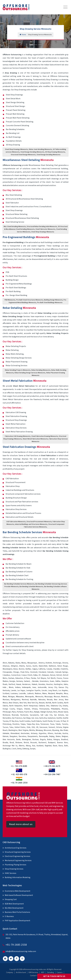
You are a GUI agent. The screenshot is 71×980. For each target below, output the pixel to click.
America (42, 663)
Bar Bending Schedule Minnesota (31, 587)
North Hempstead (31, 706)
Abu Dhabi (64, 730)
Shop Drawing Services (14, 869)
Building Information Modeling (18, 877)
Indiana (18, 687)
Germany (19, 681)
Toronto (65, 724)
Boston (22, 669)
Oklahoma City (56, 706)
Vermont (52, 727)
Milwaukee (20, 697)
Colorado (50, 672)
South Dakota (37, 721)
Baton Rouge (63, 666)
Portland (20, 712)
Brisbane (19, 743)
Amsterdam (25, 733)
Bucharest (42, 743)
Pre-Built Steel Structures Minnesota (30, 300)
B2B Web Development (14, 904)
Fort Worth (51, 678)
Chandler (56, 669)
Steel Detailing (26, 80)
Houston (49, 684)
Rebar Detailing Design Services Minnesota (30, 373)
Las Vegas (21, 691)
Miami (5, 697)
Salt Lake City (46, 715)
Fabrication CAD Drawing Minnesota (18, 436)
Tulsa (11, 727)
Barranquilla (43, 736)
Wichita (32, 730)
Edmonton (19, 678)
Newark (42, 703)
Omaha (65, 706)
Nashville (33, 700)
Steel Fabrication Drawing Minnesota (45, 436)
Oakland (42, 706)
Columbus (6, 675)
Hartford (12, 684)
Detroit (59, 675)
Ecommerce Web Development (18, 891)
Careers (60, 972)
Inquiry (15, 650)
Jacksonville (42, 687)
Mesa (66, 694)
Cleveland (42, 672)
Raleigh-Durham (46, 712)
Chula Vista (24, 672)
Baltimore (52, 666)
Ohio (48, 706)
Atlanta (22, 666)
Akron (5, 663)
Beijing (52, 736)
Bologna (57, 740)
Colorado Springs (61, 672)
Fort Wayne (42, 678)
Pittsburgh (7, 712)
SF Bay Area (14, 721)
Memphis (59, 694)
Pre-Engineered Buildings (26, 237)
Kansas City (63, 687)
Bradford (65, 740)
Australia (58, 733)
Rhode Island (63, 712)
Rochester (24, 715)
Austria (65, 733)
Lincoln (44, 691)
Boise (16, 669)
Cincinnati (34, 672)
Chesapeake (7, 672)
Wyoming (56, 730)
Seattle (59, 718)
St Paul (63, 721)
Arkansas (6, 666)
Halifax (58, 681)
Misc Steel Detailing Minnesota (15, 227)
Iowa (34, 687)
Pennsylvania (44, 709)
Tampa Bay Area (33, 724)
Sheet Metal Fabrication (24, 381)
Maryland (51, 694)
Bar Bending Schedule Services (29, 532)
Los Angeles (63, 691)
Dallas (35, 675)
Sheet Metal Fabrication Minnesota (35, 439)
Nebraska (42, 700)
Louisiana (14, 694)
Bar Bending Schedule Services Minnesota (19, 584)
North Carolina (58, 703)
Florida (33, 678)
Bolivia (50, 740)
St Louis (57, 721)
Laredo (13, 691)
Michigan (11, 697)
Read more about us (21, 824)
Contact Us (34, 976)
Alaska (18, 663)
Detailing (51, 972)
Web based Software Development (19, 895)
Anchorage (57, 663)
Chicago (16, 672)
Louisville (22, 694)
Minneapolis (29, 697)
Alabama (11, 663)
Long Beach (53, 691)
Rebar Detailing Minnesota (41, 370)
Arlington (14, 666)
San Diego (27, 718)
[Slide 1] (31, 45)
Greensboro (44, 681)
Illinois (11, 687)
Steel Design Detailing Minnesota (32, 152)
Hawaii (18, 684)
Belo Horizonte (9, 740)
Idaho (66, 684)
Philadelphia (55, 709)
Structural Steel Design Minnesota (23, 155)
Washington (13, 730)
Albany (24, 663)
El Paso (27, 678)
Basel (55, 746)
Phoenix (65, 709)
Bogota (43, 740)
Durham (11, 678)
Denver (53, 675)
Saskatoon (52, 718)
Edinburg (26, 749)
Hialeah (34, 684)
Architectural (21, 972)
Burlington (7, 749)
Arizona (65, 663)
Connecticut (16, 675)
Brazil (12, 743)
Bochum (35, 740)
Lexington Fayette (33, 691)
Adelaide (6, 733)
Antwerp (34, 733)
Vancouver (43, 727)
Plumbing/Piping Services (16, 865)
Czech (14, 749)
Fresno (59, 678)
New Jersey (59, 700)
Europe (33, 749)
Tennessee (45, 724)
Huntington (58, 684)
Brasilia (5, 743)
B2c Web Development (14, 908)
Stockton (16, 724)
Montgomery (15, 700)
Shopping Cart (11, 899)
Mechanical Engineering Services (18, 860)
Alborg (28, 746)
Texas (52, 724)
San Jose (35, 718)
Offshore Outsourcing (12, 165)
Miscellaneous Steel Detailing (28, 160)
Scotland (6, 694)
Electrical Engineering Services (18, 856)
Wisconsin (47, 730)
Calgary (35, 669)
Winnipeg (39, 730)
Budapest (52, 743)
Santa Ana (43, 718)
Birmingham (26, 740)
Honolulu (42, 684)
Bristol (26, 743)
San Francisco (17, 718)
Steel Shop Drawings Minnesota (16, 149)
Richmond (6, 715)
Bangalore (13, 736)
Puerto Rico (29, 712)
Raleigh (37, 712)
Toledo (58, 724)
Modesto (65, 697)
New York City (33, 703)
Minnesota (39, 697)
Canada (49, 669)
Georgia (12, 681)
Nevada (50, 700)
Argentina (42, 733)
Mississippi (48, 697)
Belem (58, 736)
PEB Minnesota (10, 300)
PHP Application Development (18, 921)
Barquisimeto (33, 736)
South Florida (48, 721)
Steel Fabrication (48, 455)
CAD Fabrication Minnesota (16, 522)
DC (40, 675)
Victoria (59, 727)
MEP (43, 972)
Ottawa (35, 709)
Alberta (22, 746)
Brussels (34, 743)
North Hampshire (16, 706)
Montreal (25, 700)
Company (10, 972)
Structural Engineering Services (18, 852)
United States (20, 727)
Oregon (20, 709)
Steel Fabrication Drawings (26, 447)
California (42, 669)
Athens (50, 733)
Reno (55, 712)
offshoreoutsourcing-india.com (34, 969)
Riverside (15, 715)
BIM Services (33, 972)
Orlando (27, 709)
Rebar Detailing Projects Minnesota (18, 370)
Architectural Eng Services (16, 848)
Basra (61, 746)
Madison (38, 694)
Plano (14, 712)
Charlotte (64, 669)
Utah (28, 727)
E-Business (9, 916)
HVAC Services (11, 873)
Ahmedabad (15, 733)
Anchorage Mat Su (10, 746)
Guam (52, 681)
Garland (27, 681)
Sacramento (34, 715)
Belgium (65, 736)
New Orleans (14, 703)
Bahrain (6, 736)
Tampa (23, 724)
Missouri (57, 697)
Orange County (9, 709)
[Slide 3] (40, 45)
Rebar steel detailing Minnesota (40, 149)
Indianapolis (26, 687)
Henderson (26, 684)
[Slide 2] (35, 45)
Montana (6, 700)
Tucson (5, 727)
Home (23, 35)
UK (37, 727)
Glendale (35, 681)
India (4, 687)
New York (23, 703)
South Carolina (25, 721)
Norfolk (48, 703)
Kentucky (6, 691)
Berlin (18, 740)
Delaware (45, 675)
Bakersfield (43, 666)
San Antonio (59, 715)
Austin (35, 666)
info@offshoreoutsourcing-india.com (21, 951)
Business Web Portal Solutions (17, 912)
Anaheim (49, 663)
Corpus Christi (27, 675)
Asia (34, 746)
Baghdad (48, 746)
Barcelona (22, 736)
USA (33, 727)
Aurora (29, 666)
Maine (44, 694)
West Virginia (23, 730)
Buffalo (28, 669)
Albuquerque (32, 663)
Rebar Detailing (19, 308)
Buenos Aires (62, 743)
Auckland (40, 746)
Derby (19, 749)
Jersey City (53, 687)
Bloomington (8, 669)
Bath (66, 746)
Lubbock (30, 694)
